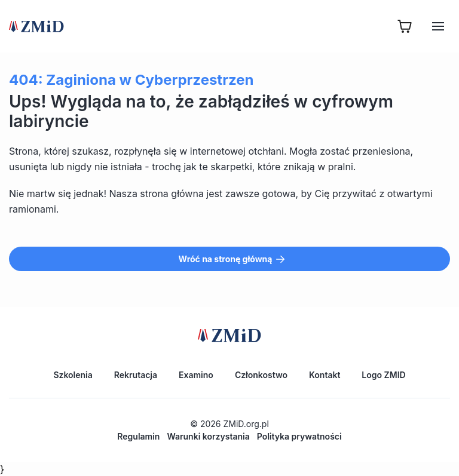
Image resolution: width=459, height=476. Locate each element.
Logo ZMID (383, 375)
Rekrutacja (136, 375)
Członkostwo (261, 375)
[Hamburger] (438, 26)
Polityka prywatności (299, 436)
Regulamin (138, 436)
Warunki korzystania (208, 436)
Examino (196, 375)
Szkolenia (73, 375)
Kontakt (325, 375)
